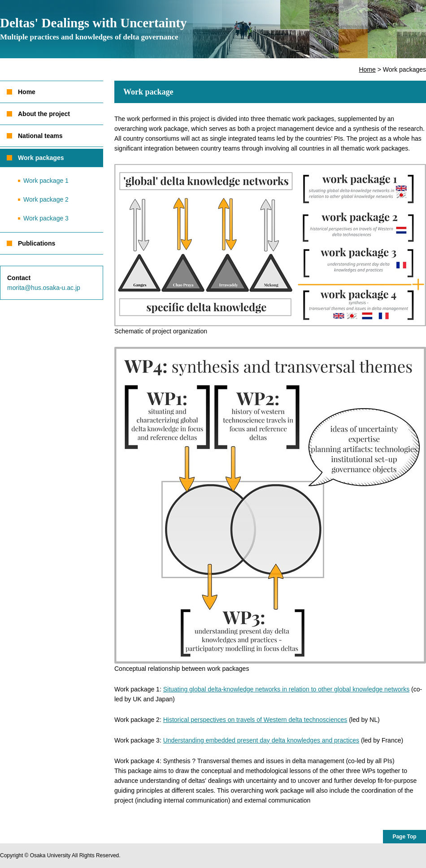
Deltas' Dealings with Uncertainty (93, 28)
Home (367, 69)
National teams (40, 136)
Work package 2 (46, 199)
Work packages (41, 158)
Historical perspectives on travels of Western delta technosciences (255, 720)
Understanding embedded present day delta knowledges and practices (261, 740)
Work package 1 (46, 181)
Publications (37, 243)
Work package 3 (46, 218)
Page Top (404, 837)
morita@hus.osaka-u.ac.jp (44, 288)
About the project (44, 114)
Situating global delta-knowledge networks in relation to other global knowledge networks (286, 689)
